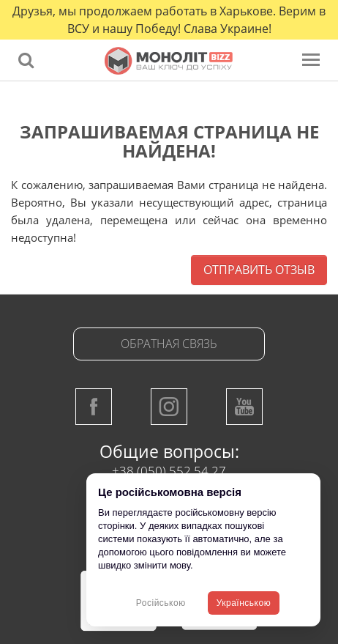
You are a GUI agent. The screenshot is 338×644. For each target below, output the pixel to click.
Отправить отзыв (259, 270)
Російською (161, 603)
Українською (244, 603)
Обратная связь (169, 344)
